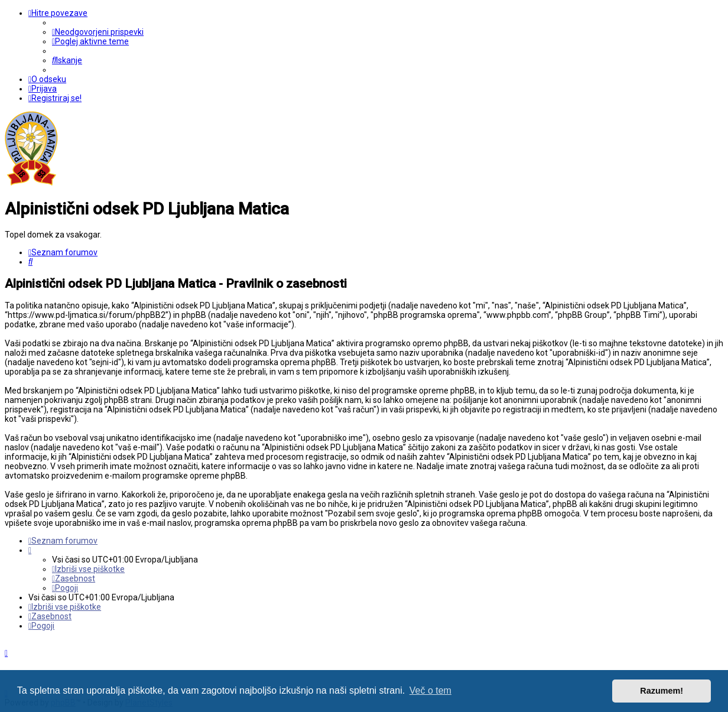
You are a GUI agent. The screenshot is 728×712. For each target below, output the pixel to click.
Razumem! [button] (662, 691)
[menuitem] (98, 32)
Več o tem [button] (430, 690)
